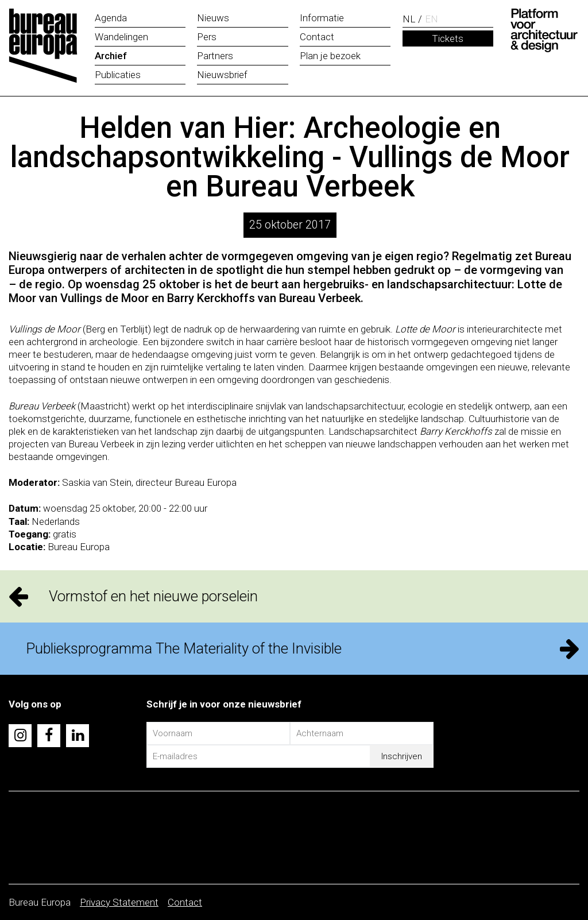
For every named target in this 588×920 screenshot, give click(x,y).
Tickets (448, 38)
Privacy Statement (119, 902)
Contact (185, 902)
